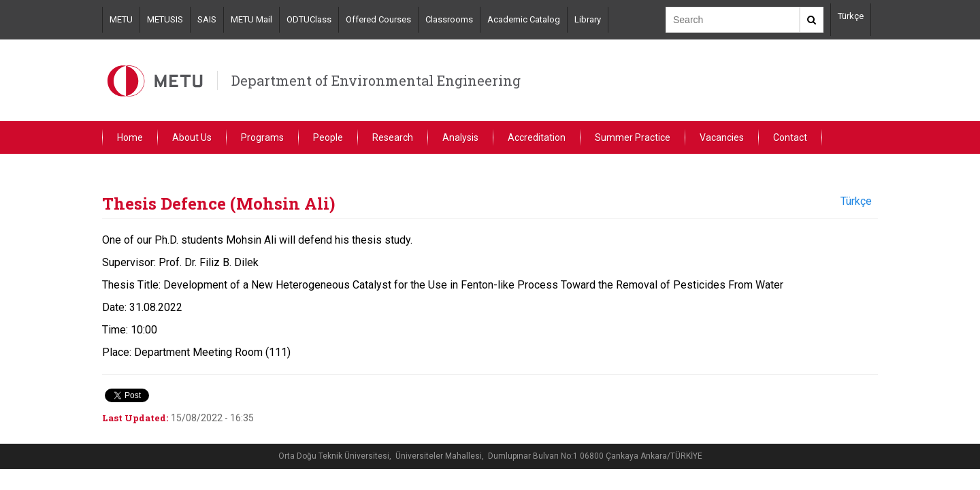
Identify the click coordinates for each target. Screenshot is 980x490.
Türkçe (851, 16)
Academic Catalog (524, 19)
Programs (262, 137)
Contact (790, 137)
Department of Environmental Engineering (376, 80)
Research (393, 137)
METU (121, 19)
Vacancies (722, 137)
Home (130, 137)
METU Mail (251, 19)
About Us (192, 137)
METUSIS (165, 19)
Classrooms (449, 19)
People (328, 137)
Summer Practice (633, 137)
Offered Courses (378, 19)
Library (588, 19)
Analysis (460, 137)
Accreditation (537, 137)
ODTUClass (309, 19)
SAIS (207, 19)
